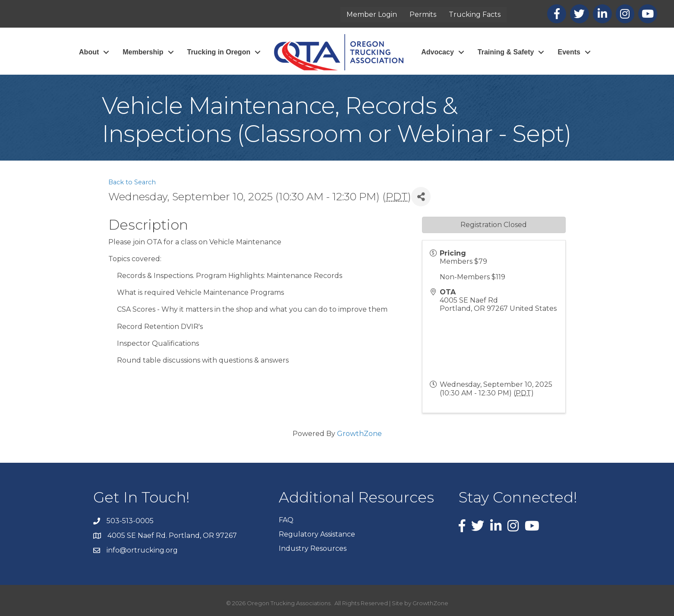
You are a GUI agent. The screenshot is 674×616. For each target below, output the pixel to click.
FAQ (286, 520)
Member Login (372, 14)
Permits (423, 14)
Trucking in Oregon (219, 52)
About (89, 52)
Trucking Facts (475, 14)
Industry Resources (313, 548)
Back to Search (132, 182)
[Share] (421, 197)
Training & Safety (506, 52)
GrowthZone (359, 434)
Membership (143, 52)
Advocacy (438, 52)
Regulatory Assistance (317, 534)
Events (569, 52)
